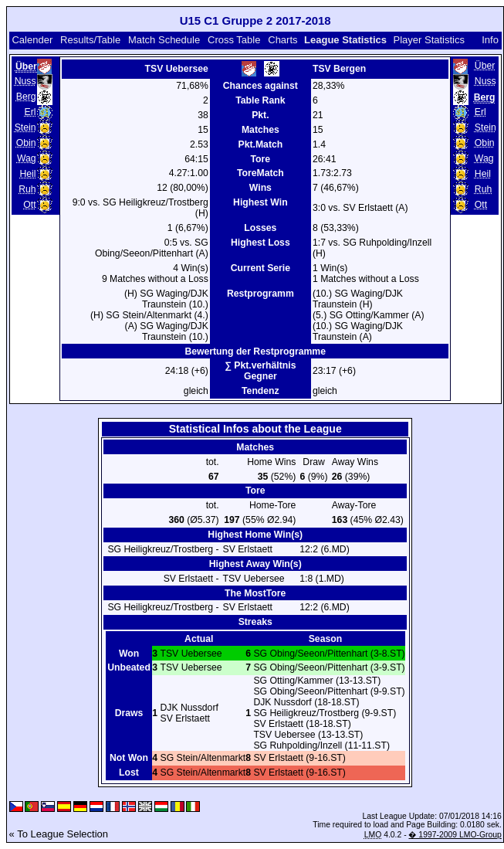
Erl (30, 112)
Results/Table (90, 40)
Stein (25, 127)
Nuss (25, 81)
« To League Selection (59, 834)
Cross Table (234, 40)
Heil (27, 174)
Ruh (27, 189)
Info (490, 40)
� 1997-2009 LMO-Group (455, 835)
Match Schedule (164, 40)
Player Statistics (429, 40)
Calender (32, 40)
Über (485, 66)
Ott (29, 205)
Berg (26, 97)
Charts (282, 40)
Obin (26, 143)
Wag (27, 158)
